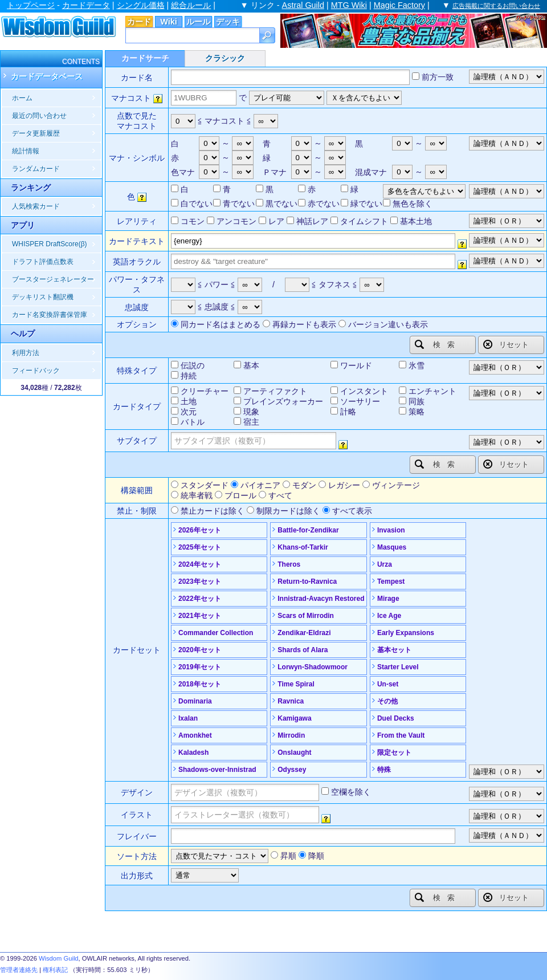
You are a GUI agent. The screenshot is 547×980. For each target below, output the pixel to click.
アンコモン (236, 221)
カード (139, 22)
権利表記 (55, 970)
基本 (251, 365)
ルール (198, 22)
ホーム (22, 98)
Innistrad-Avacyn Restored (321, 599)
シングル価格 (141, 5)
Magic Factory (399, 5)
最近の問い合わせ (39, 116)
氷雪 (417, 365)
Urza (385, 564)
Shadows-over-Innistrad (217, 770)
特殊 (384, 770)
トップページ (31, 5)
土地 (189, 401)
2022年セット (200, 599)
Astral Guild (303, 5)
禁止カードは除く (213, 511)
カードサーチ (145, 58)
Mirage (388, 599)
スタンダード (205, 485)
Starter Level (398, 667)
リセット (506, 344)
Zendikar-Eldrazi (304, 633)
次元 (189, 412)
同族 (417, 401)
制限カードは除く (288, 511)
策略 (417, 412)
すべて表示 (352, 511)
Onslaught (294, 753)
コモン (193, 221)
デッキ (228, 22)
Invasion (391, 530)
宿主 (251, 422)
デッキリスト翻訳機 (43, 297)
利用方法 (26, 353)
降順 (316, 856)
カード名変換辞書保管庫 (50, 315)
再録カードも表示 (304, 324)
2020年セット (200, 650)
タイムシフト (364, 221)
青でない (239, 204)
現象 (251, 412)
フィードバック (36, 371)
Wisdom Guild (59, 958)
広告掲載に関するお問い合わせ (496, 6)
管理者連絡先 (19, 970)
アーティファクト (275, 391)
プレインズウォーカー (283, 401)
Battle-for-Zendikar (308, 530)
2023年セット (200, 582)
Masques (392, 547)
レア (276, 221)
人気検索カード (36, 206)
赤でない (324, 204)
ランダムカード (36, 169)
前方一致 (438, 77)
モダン (304, 485)
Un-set (388, 684)
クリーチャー (205, 391)
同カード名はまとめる (221, 324)
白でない (197, 204)
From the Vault (401, 735)
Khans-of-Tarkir (303, 547)
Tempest (391, 582)
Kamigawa (294, 718)
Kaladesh (193, 753)
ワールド (356, 365)
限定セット (394, 753)
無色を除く (413, 204)
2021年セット (200, 616)
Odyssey (292, 770)
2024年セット (200, 564)
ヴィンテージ (396, 485)
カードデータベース (47, 76)
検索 (438, 344)
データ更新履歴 (36, 133)
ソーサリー (360, 401)
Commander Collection (216, 633)
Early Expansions (406, 633)
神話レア (312, 221)
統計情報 (26, 151)
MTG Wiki (349, 5)
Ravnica (291, 701)
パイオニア (260, 485)
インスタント (364, 391)
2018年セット (200, 684)
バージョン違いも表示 (388, 324)
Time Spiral (296, 684)
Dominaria (195, 701)
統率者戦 (197, 495)
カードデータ (86, 5)
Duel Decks (396, 718)
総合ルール (191, 5)
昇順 (288, 856)
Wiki (168, 22)
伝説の (193, 365)
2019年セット (200, 667)
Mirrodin (291, 735)
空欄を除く (351, 792)
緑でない (366, 204)
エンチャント (432, 391)
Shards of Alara (303, 650)
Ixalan (188, 718)
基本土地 (416, 221)
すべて (280, 495)
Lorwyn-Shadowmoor (313, 667)
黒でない (281, 204)
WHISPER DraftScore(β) (50, 244)
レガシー (344, 485)
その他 (387, 701)
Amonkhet (195, 735)
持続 (189, 376)
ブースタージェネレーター (53, 279)
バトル (193, 422)
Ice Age (389, 616)
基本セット (394, 650)
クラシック (225, 58)
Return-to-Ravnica (307, 582)
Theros (289, 564)
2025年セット (200, 547)
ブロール (240, 495)
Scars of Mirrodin (306, 616)
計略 (348, 412)
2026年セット (200, 530)
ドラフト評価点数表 (43, 262)
